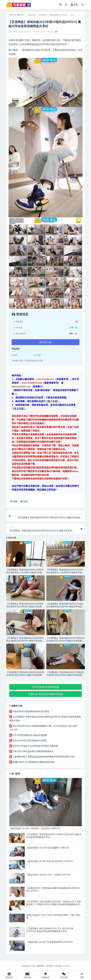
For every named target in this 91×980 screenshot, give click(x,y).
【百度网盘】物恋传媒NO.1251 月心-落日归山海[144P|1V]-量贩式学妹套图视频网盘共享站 (50, 930)
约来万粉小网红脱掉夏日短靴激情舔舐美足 (33, 751)
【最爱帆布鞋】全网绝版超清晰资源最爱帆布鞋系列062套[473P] (43, 757)
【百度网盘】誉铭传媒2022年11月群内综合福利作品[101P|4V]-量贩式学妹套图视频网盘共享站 (65, 606)
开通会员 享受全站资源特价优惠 (45, 694)
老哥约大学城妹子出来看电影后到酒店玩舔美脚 (35, 746)
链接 (24, 501)
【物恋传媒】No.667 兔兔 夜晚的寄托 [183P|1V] (49, 942)
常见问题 (64, 975)
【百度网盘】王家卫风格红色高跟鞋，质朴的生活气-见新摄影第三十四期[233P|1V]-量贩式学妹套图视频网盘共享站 (54, 904)
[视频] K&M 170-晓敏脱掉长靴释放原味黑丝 (34, 762)
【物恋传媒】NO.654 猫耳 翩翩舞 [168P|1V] (48, 848)
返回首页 (9, 975)
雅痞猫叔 (41, 966)
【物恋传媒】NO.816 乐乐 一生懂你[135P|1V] (48, 875)
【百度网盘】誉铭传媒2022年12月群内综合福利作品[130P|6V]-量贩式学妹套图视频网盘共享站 (25, 606)
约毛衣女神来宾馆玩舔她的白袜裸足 (30, 740)
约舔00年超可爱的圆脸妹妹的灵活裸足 (31, 711)
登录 (74, 5)
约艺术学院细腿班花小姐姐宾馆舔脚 (30, 735)
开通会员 (45, 975)
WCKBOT (50, 966)
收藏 (14, 501)
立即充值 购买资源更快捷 (45, 687)
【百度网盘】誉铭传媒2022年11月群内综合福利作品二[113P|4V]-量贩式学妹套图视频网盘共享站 (25, 572)
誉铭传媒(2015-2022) (58, 15)
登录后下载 (45, 342)
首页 (22, 15)
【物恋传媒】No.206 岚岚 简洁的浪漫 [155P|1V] (49, 861)
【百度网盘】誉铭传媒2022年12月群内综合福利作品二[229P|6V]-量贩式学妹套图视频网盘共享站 (65, 572)
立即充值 (27, 975)
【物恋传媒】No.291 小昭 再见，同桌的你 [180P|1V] (35, 828)
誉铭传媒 (42, 15)
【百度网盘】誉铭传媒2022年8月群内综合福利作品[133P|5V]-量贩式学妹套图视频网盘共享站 (25, 675)
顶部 (82, 975)
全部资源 (31, 15)
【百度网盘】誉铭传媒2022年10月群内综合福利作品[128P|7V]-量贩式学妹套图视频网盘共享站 (25, 641)
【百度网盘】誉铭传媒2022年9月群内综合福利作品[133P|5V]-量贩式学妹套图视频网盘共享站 (65, 641)
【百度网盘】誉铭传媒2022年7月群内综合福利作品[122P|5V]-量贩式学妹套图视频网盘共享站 (65, 675)
